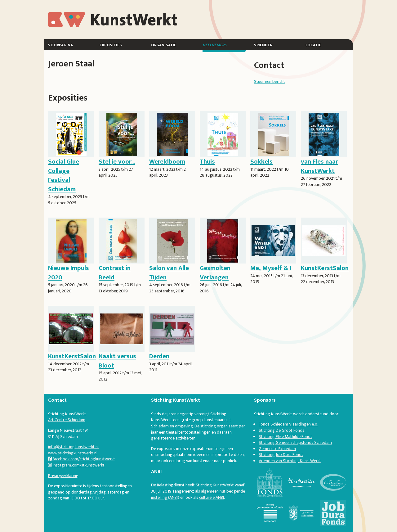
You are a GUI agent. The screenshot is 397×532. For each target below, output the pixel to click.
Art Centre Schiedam (67, 420)
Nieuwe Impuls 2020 (69, 273)
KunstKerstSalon (325, 268)
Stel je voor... (117, 162)
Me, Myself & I (271, 268)
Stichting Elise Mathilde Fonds (285, 437)
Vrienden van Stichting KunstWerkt (290, 461)
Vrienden (263, 45)
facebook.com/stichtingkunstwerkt (82, 459)
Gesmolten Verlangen (215, 273)
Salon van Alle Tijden (169, 273)
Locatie (313, 45)
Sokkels (261, 162)
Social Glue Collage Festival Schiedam (64, 175)
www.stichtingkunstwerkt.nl (73, 453)
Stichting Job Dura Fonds (281, 455)
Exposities (111, 45)
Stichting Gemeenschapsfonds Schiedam (295, 442)
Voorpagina (60, 45)
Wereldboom (167, 162)
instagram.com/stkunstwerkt (76, 465)
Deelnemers (214, 45)
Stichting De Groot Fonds (281, 430)
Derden (159, 356)
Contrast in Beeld (115, 273)
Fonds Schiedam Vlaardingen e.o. (288, 424)
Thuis (207, 162)
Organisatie (164, 45)
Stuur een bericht (270, 81)
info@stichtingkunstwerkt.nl (73, 447)
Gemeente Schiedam (277, 449)
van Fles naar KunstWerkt (319, 166)
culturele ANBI (212, 497)
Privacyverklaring (63, 476)
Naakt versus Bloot (117, 361)
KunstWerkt (71, 15)
